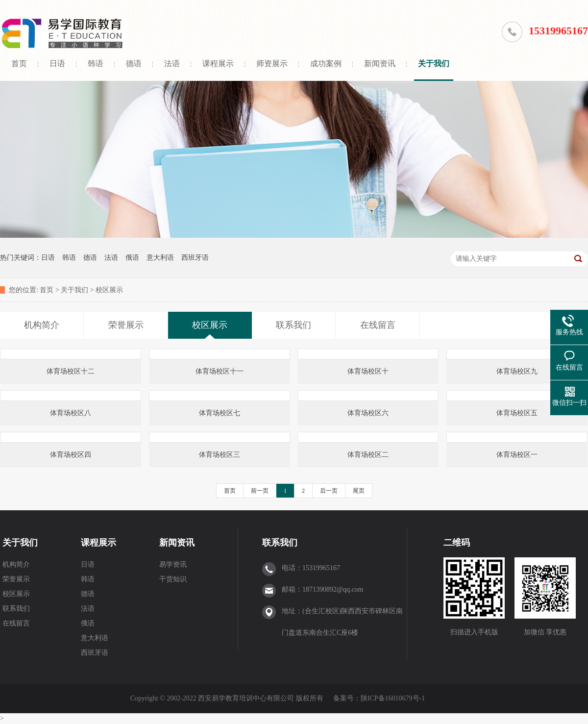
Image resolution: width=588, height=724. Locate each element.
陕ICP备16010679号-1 (393, 698)
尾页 (359, 491)
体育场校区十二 (71, 371)
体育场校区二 (368, 455)
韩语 (96, 63)
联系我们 (16, 609)
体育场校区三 (220, 455)
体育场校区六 (368, 413)
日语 (57, 63)
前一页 (260, 491)
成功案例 (326, 63)
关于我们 (434, 63)
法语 (172, 63)
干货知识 (173, 579)
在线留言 (16, 623)
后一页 (329, 491)
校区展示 (109, 290)
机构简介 (16, 564)
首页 (19, 63)
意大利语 (160, 258)
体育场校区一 (517, 455)
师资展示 (272, 63)
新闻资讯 (380, 63)
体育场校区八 (71, 413)
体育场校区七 (220, 413)
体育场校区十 (368, 371)
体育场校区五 (517, 413)
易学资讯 (173, 564)
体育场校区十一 (220, 371)
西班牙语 (195, 258)
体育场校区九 (517, 371)
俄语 (132, 258)
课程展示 (218, 63)
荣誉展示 (16, 579)
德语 (134, 63)
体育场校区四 (71, 455)
